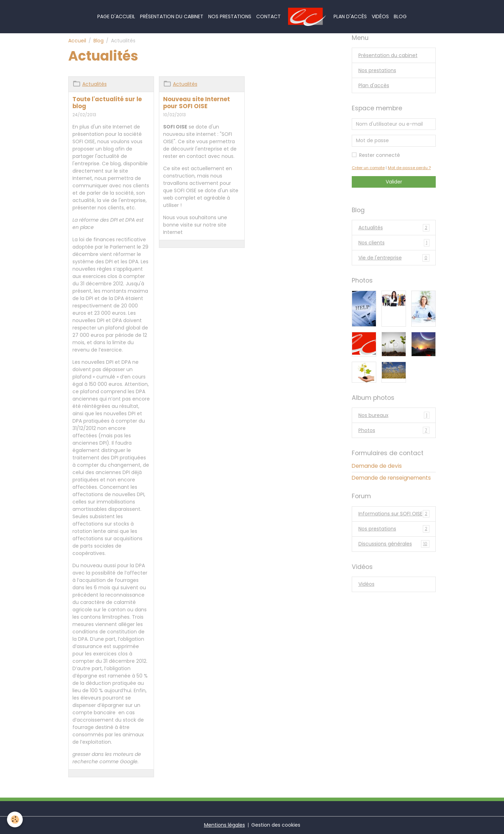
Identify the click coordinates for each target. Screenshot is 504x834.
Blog (400, 16)
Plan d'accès (350, 16)
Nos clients (394, 243)
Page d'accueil (116, 16)
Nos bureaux (394, 415)
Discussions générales (394, 544)
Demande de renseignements (391, 478)
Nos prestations (230, 16)
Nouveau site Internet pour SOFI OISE (197, 103)
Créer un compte (368, 168)
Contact (268, 16)
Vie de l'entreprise (394, 258)
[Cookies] (15, 819)
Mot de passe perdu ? (409, 168)
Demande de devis (377, 466)
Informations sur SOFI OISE (394, 514)
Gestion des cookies (276, 825)
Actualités (94, 84)
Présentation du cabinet (172, 16)
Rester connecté (380, 155)
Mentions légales (225, 825)
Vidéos (380, 16)
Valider (394, 182)
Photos (394, 430)
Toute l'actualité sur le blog (107, 103)
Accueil (77, 41)
